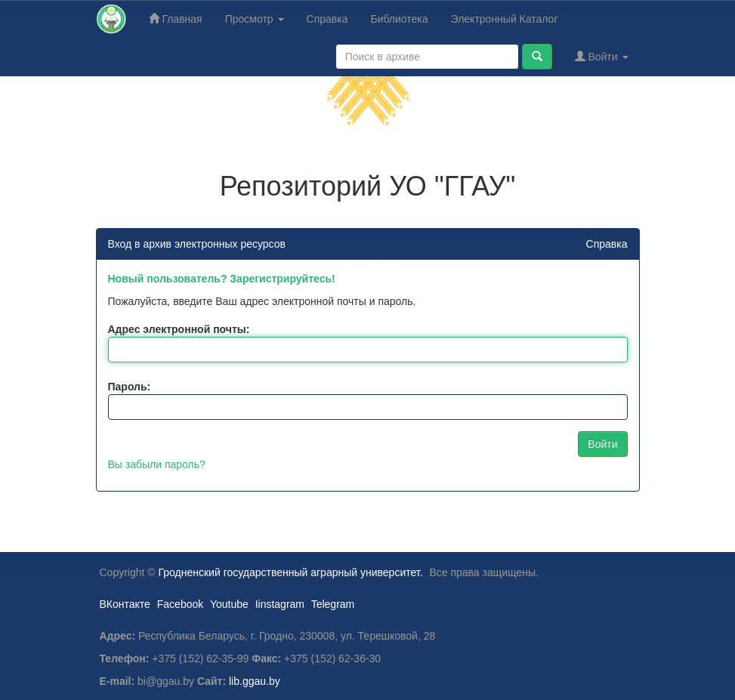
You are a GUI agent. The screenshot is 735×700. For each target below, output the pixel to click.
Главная (176, 19)
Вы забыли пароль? (157, 464)
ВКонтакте (125, 604)
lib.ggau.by (255, 681)
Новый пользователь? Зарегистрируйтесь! (222, 279)
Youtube (229, 604)
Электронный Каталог (505, 19)
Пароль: (130, 387)
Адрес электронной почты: (179, 329)
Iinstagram (280, 604)
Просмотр (255, 19)
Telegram (333, 604)
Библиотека (399, 19)
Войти (602, 56)
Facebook (180, 604)
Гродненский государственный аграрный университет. (291, 572)
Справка (327, 19)
